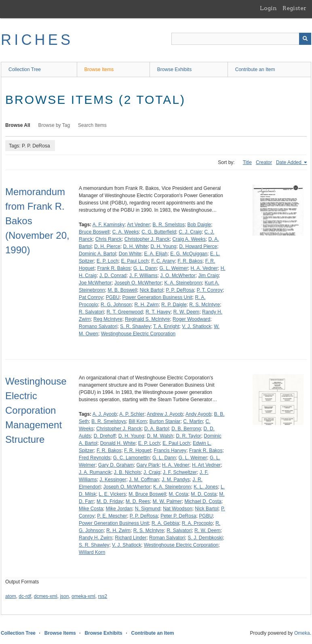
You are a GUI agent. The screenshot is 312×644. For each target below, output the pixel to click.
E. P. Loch (108, 261)
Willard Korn (92, 552)
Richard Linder (131, 538)
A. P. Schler (132, 414)
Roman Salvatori (167, 538)
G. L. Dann (145, 268)
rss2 (102, 596)
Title (247, 162)
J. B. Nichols (128, 472)
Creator (264, 162)
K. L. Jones (206, 487)
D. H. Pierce (107, 246)
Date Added (289, 162)
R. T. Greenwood (125, 312)
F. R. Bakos (190, 261)
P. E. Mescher (112, 516)
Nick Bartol (152, 290)
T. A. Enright (166, 326)
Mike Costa (91, 509)
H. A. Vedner (204, 268)
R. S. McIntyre (204, 305)
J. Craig (152, 472)
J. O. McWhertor (178, 276)
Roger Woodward (191, 319)
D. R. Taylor (188, 436)
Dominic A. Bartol (97, 254)
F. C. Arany (163, 261)
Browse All (18, 125)
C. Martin (193, 421)
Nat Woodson (178, 509)
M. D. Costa (203, 494)
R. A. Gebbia (165, 523)
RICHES (37, 40)
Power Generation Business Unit (157, 297)
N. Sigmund (148, 509)
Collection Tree (25, 69)
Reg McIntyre (108, 319)
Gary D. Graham (116, 465)
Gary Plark (148, 465)
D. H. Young (163, 246)
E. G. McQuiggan (189, 254)
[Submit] (305, 39)
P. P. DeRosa (180, 290)
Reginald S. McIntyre (147, 319)
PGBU (113, 297)
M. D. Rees (138, 501)
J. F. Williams (143, 276)
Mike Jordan (119, 509)
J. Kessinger (113, 480)
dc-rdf (25, 596)
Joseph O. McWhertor (138, 283)
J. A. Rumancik (95, 472)
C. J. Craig (190, 232)
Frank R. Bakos (114, 268)
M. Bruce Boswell (147, 494)
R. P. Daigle (174, 305)
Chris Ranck (109, 239)
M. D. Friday (110, 501)
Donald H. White (118, 443)
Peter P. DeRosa (178, 516)
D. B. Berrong (186, 429)
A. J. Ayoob (105, 414)
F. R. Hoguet (138, 450)
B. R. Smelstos (169, 225)
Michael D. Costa (203, 501)
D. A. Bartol (157, 429)
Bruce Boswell (94, 232)
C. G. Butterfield (159, 232)
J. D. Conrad (113, 276)
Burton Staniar (165, 421)
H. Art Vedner (206, 465)
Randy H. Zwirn (96, 538)
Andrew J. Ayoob (165, 414)
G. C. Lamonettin (132, 458)
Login (268, 8)
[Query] (241, 39)
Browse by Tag (54, 125)
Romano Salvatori (98, 326)
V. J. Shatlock (196, 326)
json (64, 596)
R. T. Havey (158, 312)
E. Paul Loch (135, 261)
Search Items (92, 125)
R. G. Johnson (116, 305)
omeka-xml (83, 596)
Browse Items (99, 69)
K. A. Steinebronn (183, 283)
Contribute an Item (255, 69)
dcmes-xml (46, 596)
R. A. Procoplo (197, 523)
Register (294, 8)
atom (11, 596)
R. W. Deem (187, 312)
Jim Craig (208, 276)
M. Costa (179, 494)
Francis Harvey (170, 450)
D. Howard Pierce (198, 246)
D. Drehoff (105, 436)
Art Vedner (138, 225)
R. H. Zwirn (146, 305)
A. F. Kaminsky (109, 225)
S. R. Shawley (135, 326)
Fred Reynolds (95, 458)
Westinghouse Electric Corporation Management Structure (36, 410)
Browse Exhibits (174, 69)
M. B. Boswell (122, 290)
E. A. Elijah (156, 254)
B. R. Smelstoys (109, 421)
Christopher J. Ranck (147, 239)
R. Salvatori (91, 312)
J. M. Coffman (144, 480)
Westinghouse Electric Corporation (138, 334)
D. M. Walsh (160, 436)
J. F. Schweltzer (180, 472)
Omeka (302, 633)
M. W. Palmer (167, 501)
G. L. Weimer (173, 268)
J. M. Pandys (176, 480)
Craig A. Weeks (189, 239)
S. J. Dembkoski (205, 538)
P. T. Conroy (210, 290)
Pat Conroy (91, 297)
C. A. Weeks (126, 232)
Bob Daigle (199, 225)
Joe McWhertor (95, 283)
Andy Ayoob (198, 414)
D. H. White (135, 246)
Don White (130, 254)
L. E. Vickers (112, 494)
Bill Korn (138, 421)
